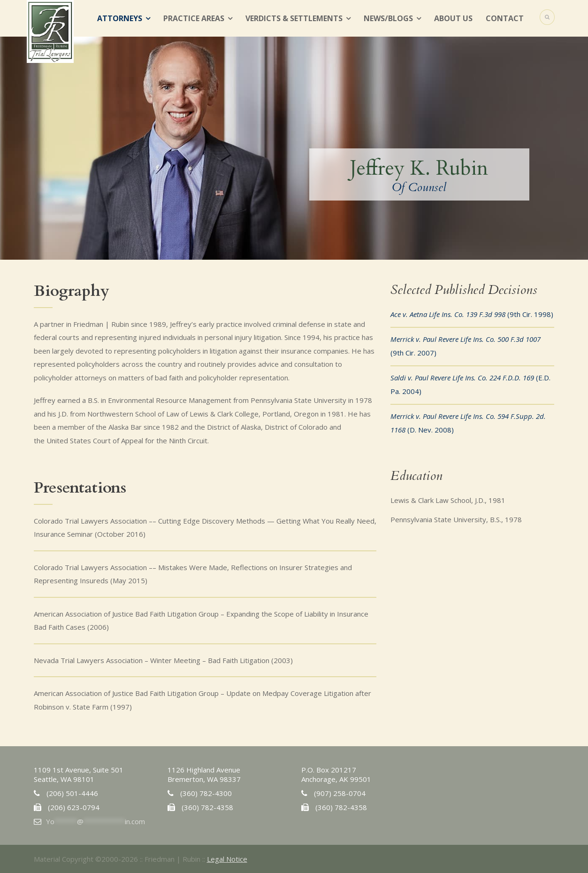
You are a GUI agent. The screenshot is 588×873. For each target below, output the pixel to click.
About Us (453, 18)
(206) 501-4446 (72, 793)
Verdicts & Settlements (294, 18)
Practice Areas (194, 18)
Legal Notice (227, 859)
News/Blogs (388, 18)
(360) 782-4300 (206, 793)
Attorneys (120, 18)
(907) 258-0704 (340, 793)
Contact (505, 18)
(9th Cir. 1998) (472, 314)
